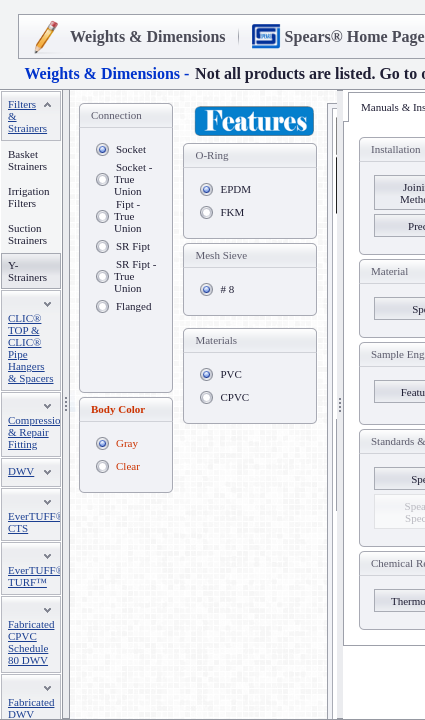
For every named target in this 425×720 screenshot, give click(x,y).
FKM (232, 212)
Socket (131, 149)
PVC (230, 374)
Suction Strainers (27, 234)
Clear (128, 466)
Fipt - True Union (128, 216)
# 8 (227, 289)
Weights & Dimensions (148, 36)
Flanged (133, 306)
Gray (127, 443)
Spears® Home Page (355, 36)
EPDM (235, 189)
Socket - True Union (133, 179)
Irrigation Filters (29, 197)
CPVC (234, 397)
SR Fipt (133, 246)
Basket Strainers (27, 160)
